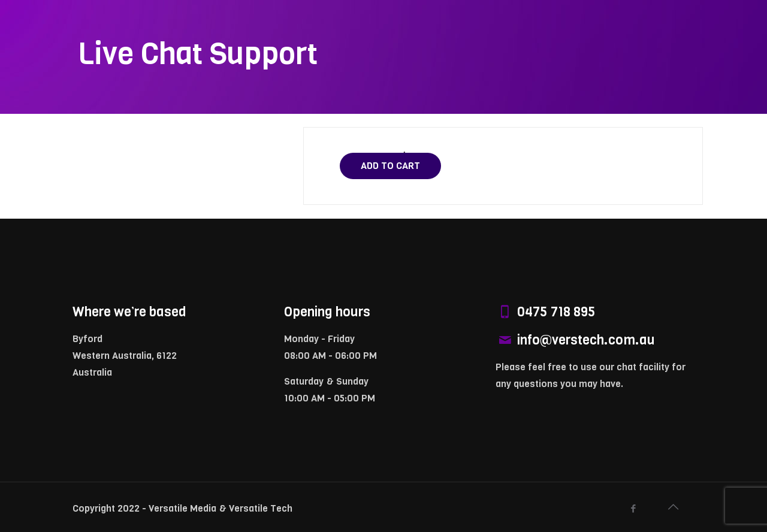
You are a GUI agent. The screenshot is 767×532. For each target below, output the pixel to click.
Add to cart (390, 166)
